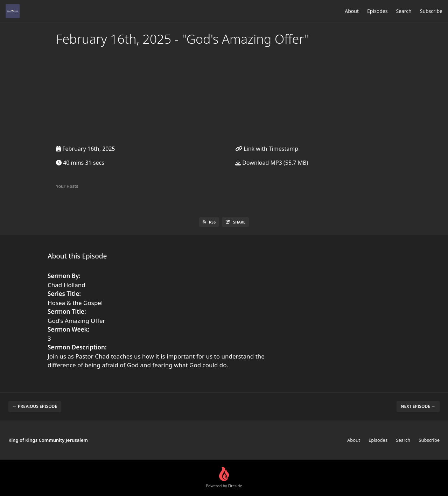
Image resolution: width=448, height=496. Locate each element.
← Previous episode (35, 406)
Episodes (377, 11)
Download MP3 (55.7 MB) (272, 163)
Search (404, 11)
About (352, 11)
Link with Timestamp (267, 149)
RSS (209, 222)
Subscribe (431, 11)
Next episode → (418, 406)
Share (235, 222)
